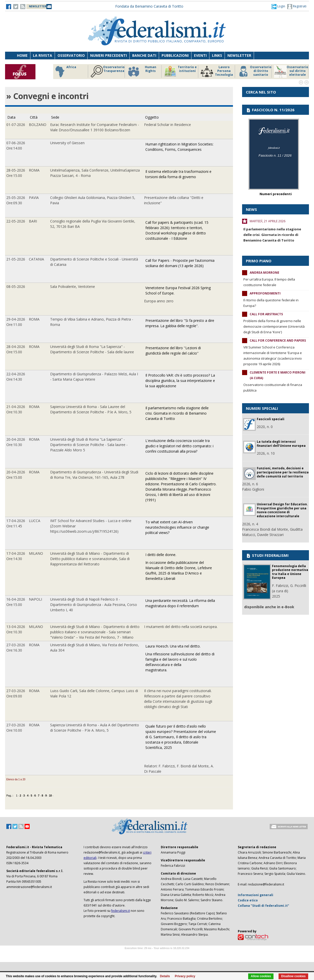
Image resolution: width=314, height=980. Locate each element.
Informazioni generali (256, 895)
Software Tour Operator (157, 954)
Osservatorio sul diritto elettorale (291, 71)
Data (11, 117)
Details (165, 976)
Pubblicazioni (175, 55)
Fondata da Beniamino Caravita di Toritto (149, 6)
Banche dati (144, 55)
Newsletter (239, 55)
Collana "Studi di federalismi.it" (263, 906)
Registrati (297, 7)
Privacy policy (185, 976)
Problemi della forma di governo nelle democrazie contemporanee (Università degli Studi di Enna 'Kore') (274, 326)
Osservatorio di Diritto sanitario (254, 71)
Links (217, 55)
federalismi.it (121, 911)
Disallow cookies (293, 976)
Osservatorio (71, 55)
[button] (278, 6)
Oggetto (152, 117)
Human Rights (142, 71)
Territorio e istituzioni (180, 71)
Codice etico (248, 900)
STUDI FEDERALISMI (267, 555)
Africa (65, 71)
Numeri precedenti (109, 55)
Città (34, 117)
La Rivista (43, 55)
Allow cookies (261, 976)
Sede (55, 117)
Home (22, 55)
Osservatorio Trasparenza (107, 71)
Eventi (200, 55)
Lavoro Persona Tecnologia (217, 71)
